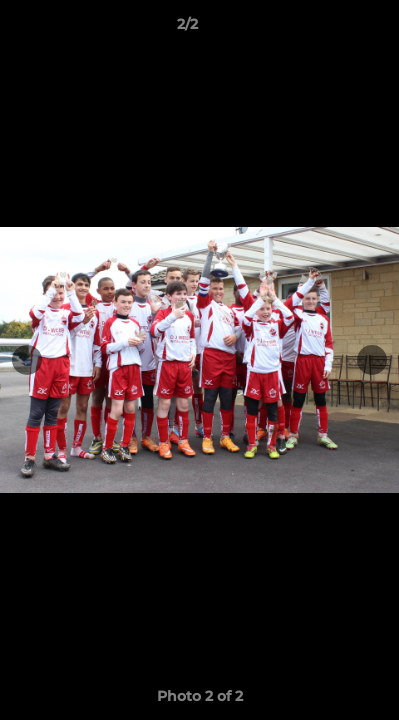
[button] (327, 29)
